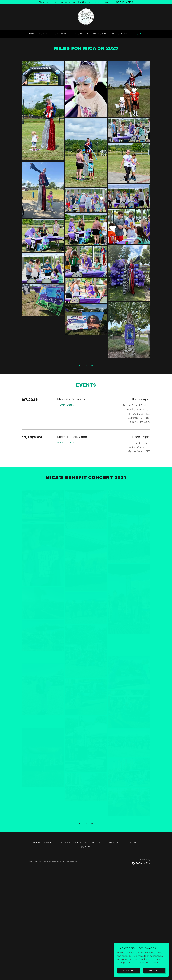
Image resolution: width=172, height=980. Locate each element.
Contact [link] (45, 34)
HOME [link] (31, 34)
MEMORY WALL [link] (121, 34)
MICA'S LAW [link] (100, 34)
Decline (128, 970)
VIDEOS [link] (134, 940)
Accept (154, 970)
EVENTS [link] (86, 945)
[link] (86, 17)
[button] (140, 34)
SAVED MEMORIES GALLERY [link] (72, 34)
